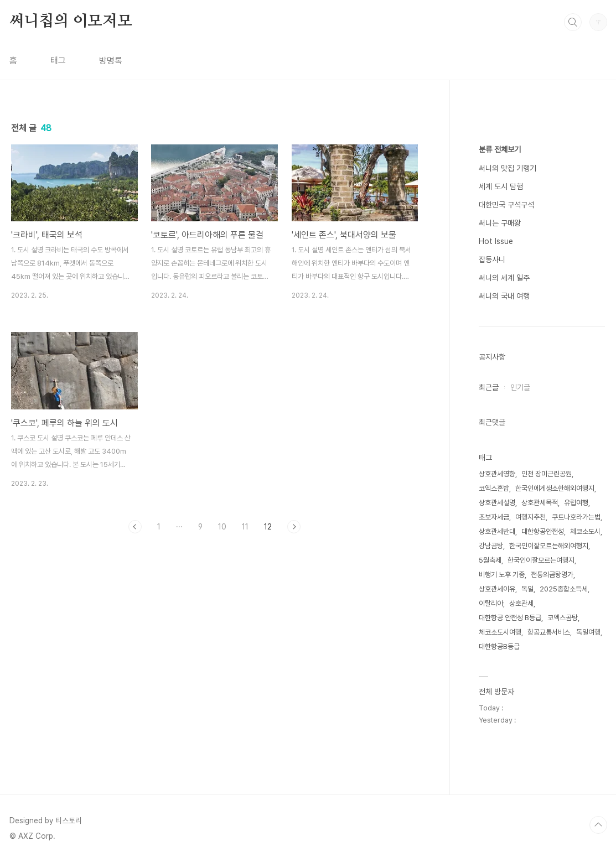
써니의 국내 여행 (504, 296)
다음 (294, 527)
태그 (58, 61)
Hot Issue (496, 241)
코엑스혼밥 (494, 488)
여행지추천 (530, 517)
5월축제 (490, 560)
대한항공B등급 (499, 646)
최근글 (489, 387)
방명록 (111, 61)
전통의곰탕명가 (552, 575)
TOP (598, 825)
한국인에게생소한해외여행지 (555, 488)
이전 (135, 527)
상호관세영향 (497, 474)
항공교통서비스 (549, 632)
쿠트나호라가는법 (576, 517)
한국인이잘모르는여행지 (541, 560)
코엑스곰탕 (563, 618)
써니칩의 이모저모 (71, 22)
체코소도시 (585, 531)
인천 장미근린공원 (547, 474)
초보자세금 (494, 517)
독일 (527, 589)
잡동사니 (492, 259)
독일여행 (588, 632)
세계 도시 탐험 (501, 186)
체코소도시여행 (500, 632)
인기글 (520, 387)
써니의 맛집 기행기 (508, 168)
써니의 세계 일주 (504, 278)
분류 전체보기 (500, 149)
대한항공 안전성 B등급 (510, 618)
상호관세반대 (497, 531)
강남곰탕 (491, 546)
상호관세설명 (497, 503)
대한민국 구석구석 (506, 205)
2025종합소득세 (564, 589)
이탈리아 (491, 603)
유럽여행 (576, 503)
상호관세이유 (497, 589)
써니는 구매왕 (500, 223)
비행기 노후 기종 (502, 575)
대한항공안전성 (543, 531)
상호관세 (521, 603)
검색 (573, 22)
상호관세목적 (540, 503)
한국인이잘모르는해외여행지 (549, 546)
